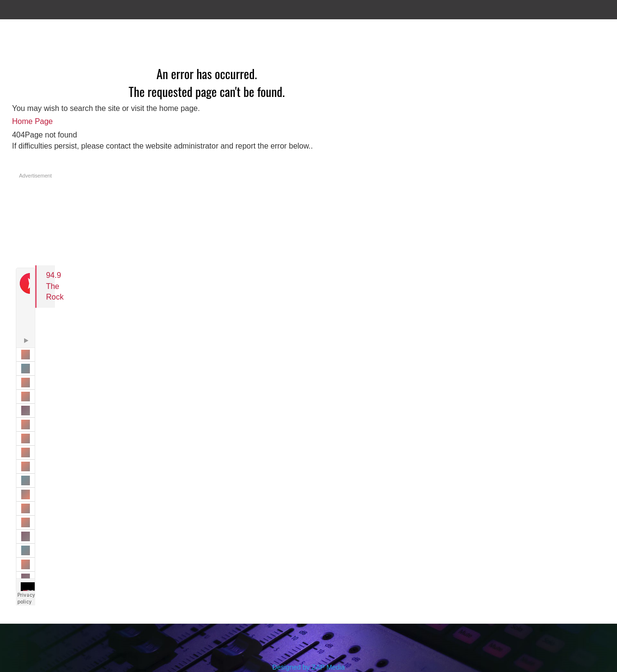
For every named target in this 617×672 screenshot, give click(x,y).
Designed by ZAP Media (309, 667)
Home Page (33, 121)
